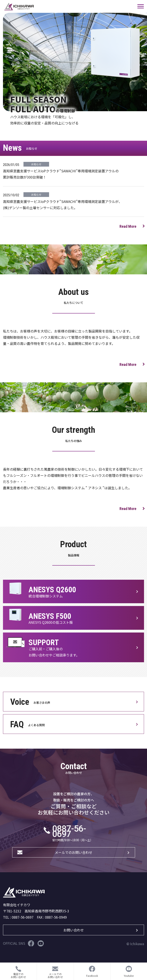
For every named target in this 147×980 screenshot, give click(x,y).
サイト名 (67, 6)
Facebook (31, 943)
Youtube (41, 943)
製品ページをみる (73, 592)
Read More (128, 226)
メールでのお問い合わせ (74, 852)
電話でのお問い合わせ (18, 975)
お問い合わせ (74, 930)
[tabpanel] (75, 62)
